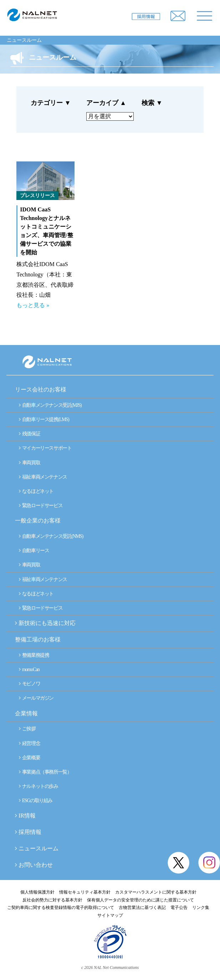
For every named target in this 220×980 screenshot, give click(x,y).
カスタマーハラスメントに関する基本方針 (156, 892)
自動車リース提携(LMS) (44, 419)
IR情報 (27, 816)
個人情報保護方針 (37, 892)
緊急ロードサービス (41, 506)
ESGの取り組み (36, 801)
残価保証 (29, 434)
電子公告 (179, 907)
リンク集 (201, 907)
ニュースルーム (24, 40)
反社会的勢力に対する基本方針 (52, 900)
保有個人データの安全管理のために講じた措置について (140, 900)
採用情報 (30, 832)
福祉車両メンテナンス (43, 477)
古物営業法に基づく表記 (142, 907)
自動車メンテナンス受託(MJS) (50, 405)
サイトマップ (110, 915)
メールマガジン (36, 698)
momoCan (29, 669)
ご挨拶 (27, 729)
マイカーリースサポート (45, 448)
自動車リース (34, 551)
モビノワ (29, 684)
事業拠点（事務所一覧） (45, 772)
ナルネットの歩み (39, 786)
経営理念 (29, 743)
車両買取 (29, 463)
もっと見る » (33, 305)
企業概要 (29, 758)
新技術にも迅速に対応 (45, 623)
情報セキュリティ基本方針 (85, 892)
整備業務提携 (34, 655)
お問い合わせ (36, 865)
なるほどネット (36, 491)
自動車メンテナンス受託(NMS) (51, 536)
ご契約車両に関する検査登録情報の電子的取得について (61, 907)
